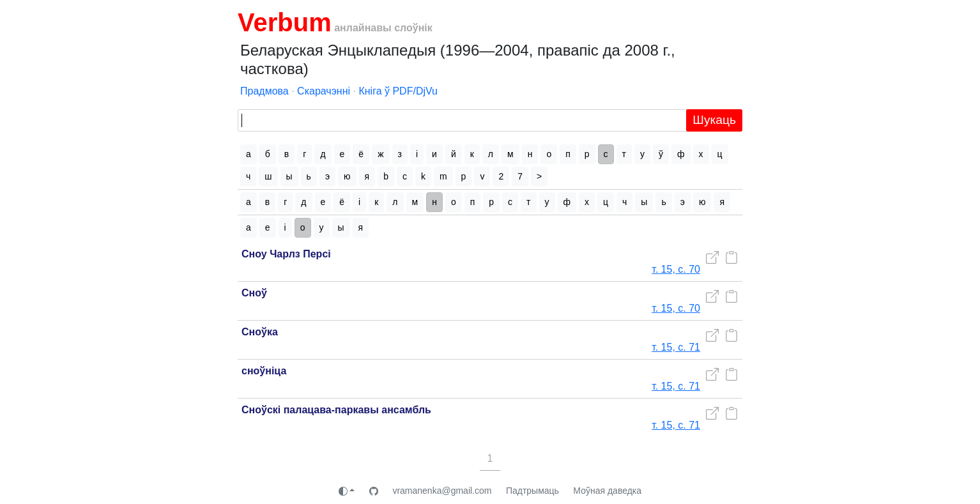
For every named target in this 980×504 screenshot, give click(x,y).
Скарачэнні (324, 91)
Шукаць (714, 120)
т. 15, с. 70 (676, 269)
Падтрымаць (532, 491)
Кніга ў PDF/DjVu (398, 91)
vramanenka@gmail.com (442, 491)
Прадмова (264, 91)
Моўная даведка (607, 491)
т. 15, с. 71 (676, 347)
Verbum (285, 22)
